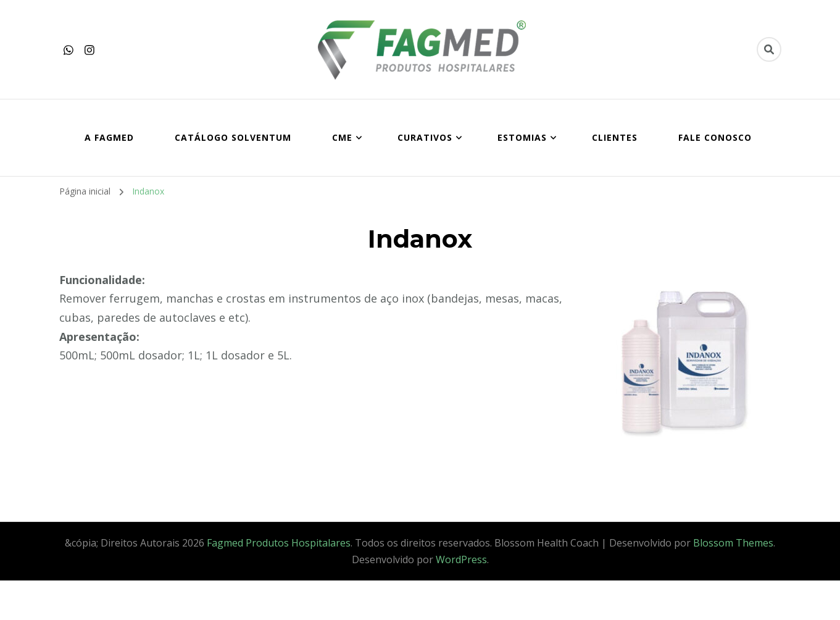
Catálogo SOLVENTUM (233, 137)
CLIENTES (615, 137)
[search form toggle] (769, 49)
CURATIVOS (425, 137)
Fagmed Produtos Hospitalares (279, 543)
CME (342, 137)
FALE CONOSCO (715, 137)
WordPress (461, 559)
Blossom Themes (733, 543)
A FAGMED (109, 137)
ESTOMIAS (522, 137)
